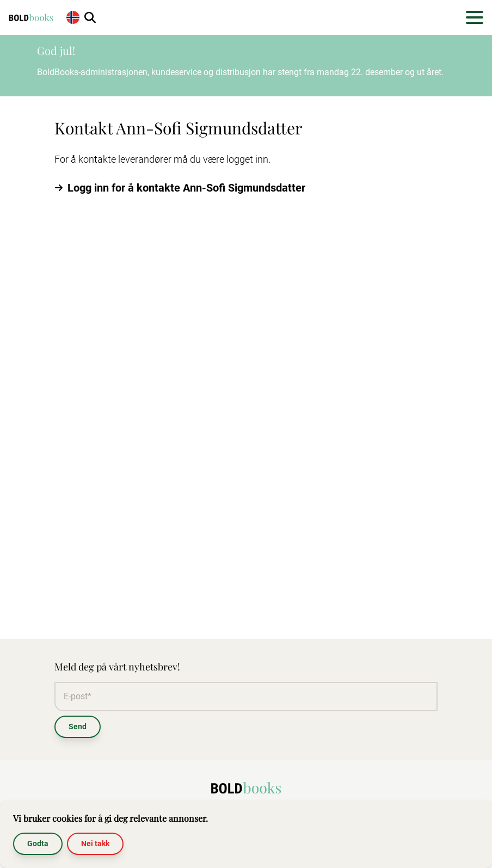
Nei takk (95, 844)
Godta (38, 844)
